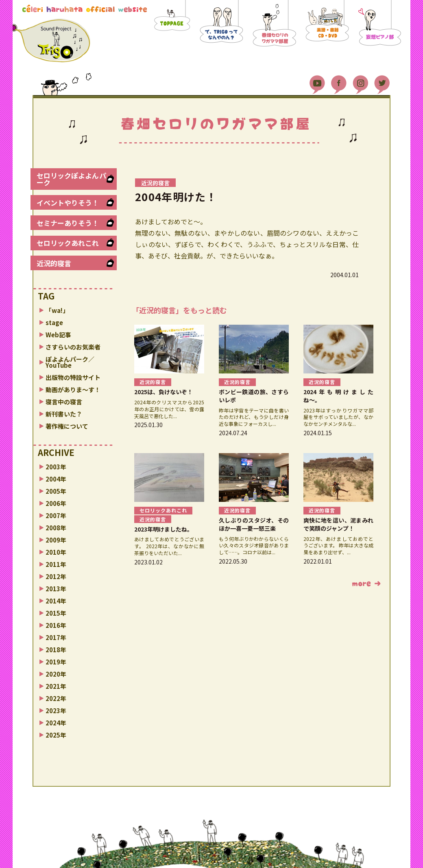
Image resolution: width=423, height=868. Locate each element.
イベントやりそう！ (68, 203)
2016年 (56, 625)
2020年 (56, 674)
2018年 (56, 650)
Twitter (382, 81)
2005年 (56, 491)
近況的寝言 (54, 263)
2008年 (56, 528)
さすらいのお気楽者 (73, 347)
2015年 (56, 613)
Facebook (339, 81)
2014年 (56, 601)
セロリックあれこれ (68, 243)
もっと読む (366, 584)
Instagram (360, 81)
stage (54, 322)
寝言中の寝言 (64, 402)
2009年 (56, 540)
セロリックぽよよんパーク (71, 179)
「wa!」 (57, 310)
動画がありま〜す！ (73, 390)
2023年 (56, 711)
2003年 (56, 467)
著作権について (67, 426)
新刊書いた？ (64, 414)
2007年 (56, 515)
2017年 (56, 637)
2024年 (56, 723)
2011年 (56, 564)
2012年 (56, 576)
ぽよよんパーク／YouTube (70, 362)
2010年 (56, 552)
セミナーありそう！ (68, 223)
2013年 (56, 589)
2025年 (56, 735)
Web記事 (58, 335)
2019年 (56, 662)
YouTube (317, 81)
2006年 (56, 503)
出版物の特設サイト (73, 377)
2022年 (56, 698)
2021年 (56, 686)
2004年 (56, 479)
